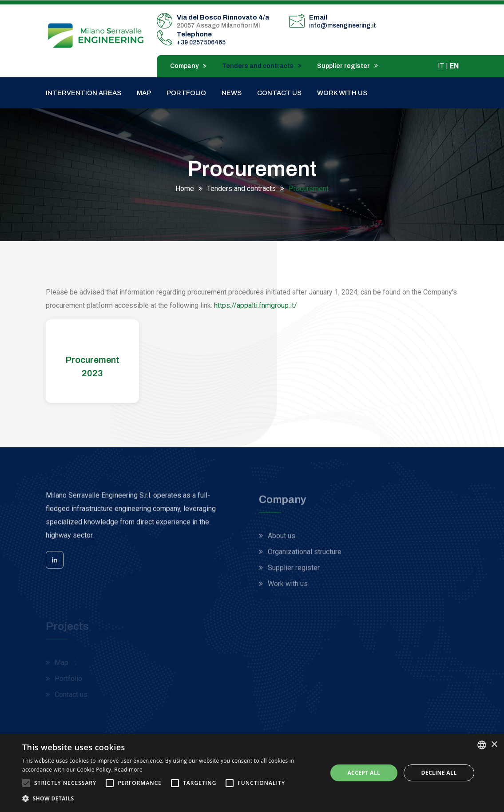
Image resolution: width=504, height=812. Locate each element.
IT (441, 66)
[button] (170, 799)
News (232, 93)
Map (144, 93)
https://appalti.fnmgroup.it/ (256, 305)
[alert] (252, 773)
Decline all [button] (439, 773)
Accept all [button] (364, 773)
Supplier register (347, 66)
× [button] (494, 745)
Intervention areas (83, 93)
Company (188, 66)
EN (454, 66)
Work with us (342, 93)
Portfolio (186, 93)
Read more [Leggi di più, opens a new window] (128, 770)
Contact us (279, 93)
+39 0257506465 (201, 42)
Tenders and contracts (262, 66)
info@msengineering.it (343, 26)
